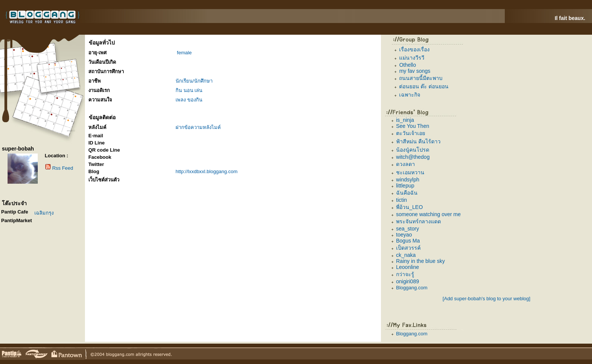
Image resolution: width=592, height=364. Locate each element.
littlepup (405, 186)
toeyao (404, 235)
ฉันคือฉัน (407, 193)
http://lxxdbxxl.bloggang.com (207, 171)
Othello (407, 65)
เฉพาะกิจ (410, 95)
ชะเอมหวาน (410, 172)
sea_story (408, 229)
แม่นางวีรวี (412, 58)
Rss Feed (63, 168)
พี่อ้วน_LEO (409, 207)
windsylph (408, 180)
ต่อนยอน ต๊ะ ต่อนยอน (424, 86)
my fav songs (415, 71)
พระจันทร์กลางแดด (419, 221)
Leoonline (408, 267)
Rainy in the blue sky (420, 261)
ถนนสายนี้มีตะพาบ (421, 78)
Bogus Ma (408, 241)
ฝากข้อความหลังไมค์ (198, 127)
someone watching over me (428, 214)
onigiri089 (408, 281)
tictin (402, 200)
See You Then (413, 126)
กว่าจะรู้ (405, 274)
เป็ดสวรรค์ (408, 248)
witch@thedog (413, 157)
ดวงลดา (405, 164)
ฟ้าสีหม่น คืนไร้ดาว (418, 141)
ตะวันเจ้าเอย (411, 133)
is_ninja (405, 120)
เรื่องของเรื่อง (414, 49)
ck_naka (406, 255)
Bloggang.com (412, 288)
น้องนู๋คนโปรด (413, 150)
